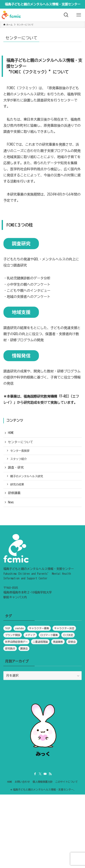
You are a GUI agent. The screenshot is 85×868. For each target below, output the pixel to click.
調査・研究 (16, 467)
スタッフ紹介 (18, 459)
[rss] (50, 774)
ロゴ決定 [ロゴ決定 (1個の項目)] (68, 635)
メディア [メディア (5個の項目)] (30, 635)
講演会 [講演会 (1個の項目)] (24, 648)
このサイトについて (67, 782)
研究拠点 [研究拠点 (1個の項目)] (10, 648)
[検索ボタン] (66, 15)
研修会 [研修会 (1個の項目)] (72, 642)
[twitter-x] (40, 774)
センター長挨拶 (20, 451)
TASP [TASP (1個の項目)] (8, 628)
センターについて (21, 442)
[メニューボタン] (79, 15)
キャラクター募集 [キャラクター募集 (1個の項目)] (39, 628)
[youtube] (45, 774)
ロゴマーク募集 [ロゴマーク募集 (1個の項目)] (49, 635)
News (11, 502)
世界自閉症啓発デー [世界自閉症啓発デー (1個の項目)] (16, 642)
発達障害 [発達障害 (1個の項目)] (58, 642)
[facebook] (35, 774)
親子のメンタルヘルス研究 (27, 476)
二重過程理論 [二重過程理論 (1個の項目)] (40, 642)
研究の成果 (17, 484)
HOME (11, 433)
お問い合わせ (22, 782)
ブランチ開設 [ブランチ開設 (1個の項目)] (13, 635)
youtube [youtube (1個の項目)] (20, 628)
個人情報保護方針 (43, 782)
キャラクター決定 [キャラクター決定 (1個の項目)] (64, 628)
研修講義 (14, 493)
